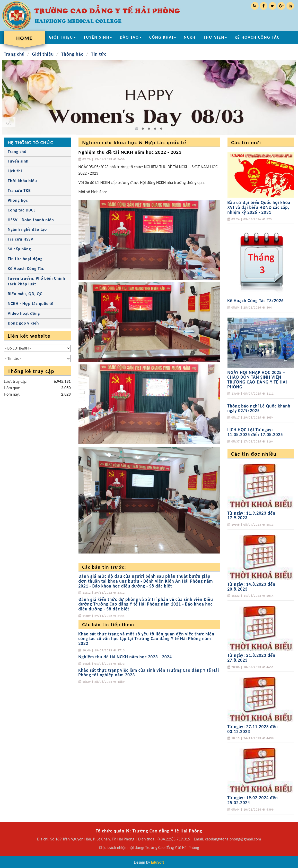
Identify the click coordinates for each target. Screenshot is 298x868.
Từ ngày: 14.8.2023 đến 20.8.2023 (252, 587)
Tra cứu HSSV (21, 239)
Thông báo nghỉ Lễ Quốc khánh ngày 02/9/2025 (259, 409)
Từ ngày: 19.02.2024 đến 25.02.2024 (253, 800)
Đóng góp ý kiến (23, 323)
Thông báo (73, 54)
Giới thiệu (43, 54)
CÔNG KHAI (163, 37)
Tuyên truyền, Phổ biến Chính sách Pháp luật (36, 281)
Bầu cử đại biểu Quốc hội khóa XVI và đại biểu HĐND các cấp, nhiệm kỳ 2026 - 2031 (259, 207)
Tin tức (99, 54)
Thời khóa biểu (22, 181)
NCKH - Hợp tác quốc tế (31, 304)
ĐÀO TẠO (131, 37)
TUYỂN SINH (98, 37)
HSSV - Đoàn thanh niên (31, 220)
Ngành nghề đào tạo (27, 229)
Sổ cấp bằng (19, 249)
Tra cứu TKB (19, 190)
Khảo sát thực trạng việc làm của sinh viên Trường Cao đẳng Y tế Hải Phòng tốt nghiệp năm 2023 (149, 673)
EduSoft (158, 862)
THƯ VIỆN (215, 37)
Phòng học (18, 200)
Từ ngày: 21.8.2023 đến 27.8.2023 (252, 658)
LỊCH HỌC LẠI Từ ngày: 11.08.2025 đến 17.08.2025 (255, 432)
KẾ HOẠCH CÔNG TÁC (257, 37)
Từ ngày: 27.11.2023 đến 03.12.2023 (253, 729)
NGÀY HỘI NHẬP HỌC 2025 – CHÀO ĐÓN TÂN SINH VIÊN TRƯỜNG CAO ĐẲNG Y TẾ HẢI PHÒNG (257, 380)
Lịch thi (15, 171)
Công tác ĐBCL (22, 210)
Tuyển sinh (18, 161)
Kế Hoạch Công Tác (26, 269)
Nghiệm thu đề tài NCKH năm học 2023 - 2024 (125, 657)
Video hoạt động (24, 313)
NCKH (190, 37)
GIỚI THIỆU (62, 37)
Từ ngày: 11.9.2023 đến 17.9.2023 (252, 516)
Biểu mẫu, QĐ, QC (25, 294)
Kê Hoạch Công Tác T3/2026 (256, 301)
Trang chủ (14, 54)
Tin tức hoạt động (25, 259)
